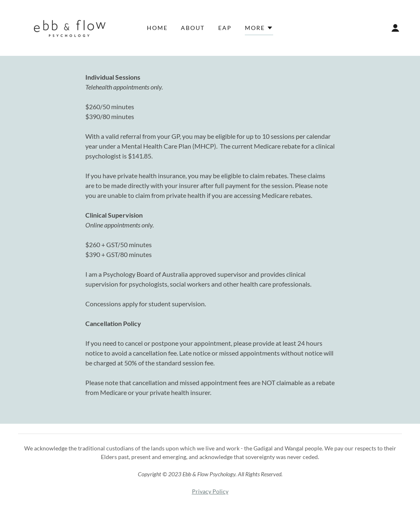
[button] (259, 29)
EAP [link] (225, 28)
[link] (66, 27)
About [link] (193, 28)
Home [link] (157, 28)
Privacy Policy (210, 491)
